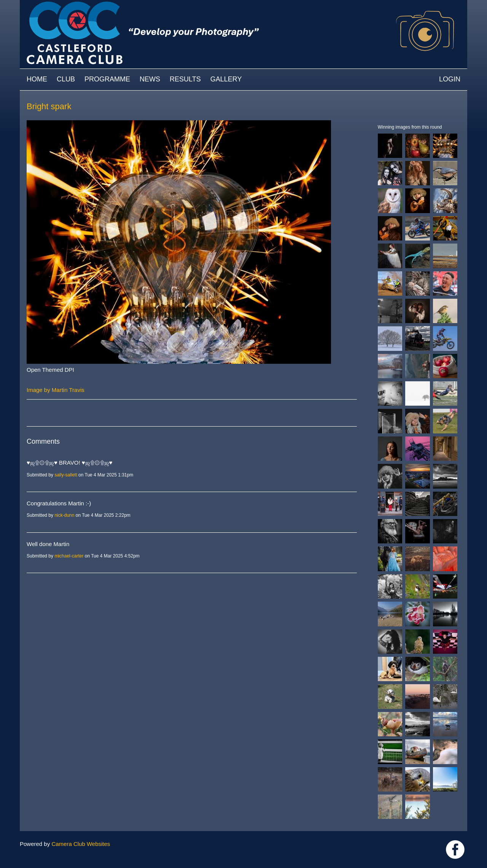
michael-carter (69, 556)
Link (455, 850)
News (150, 79)
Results (185, 79)
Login (450, 79)
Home (37, 79)
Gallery (226, 79)
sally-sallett (66, 475)
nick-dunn (64, 515)
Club (66, 79)
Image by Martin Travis (56, 390)
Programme (107, 79)
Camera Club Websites (81, 844)
